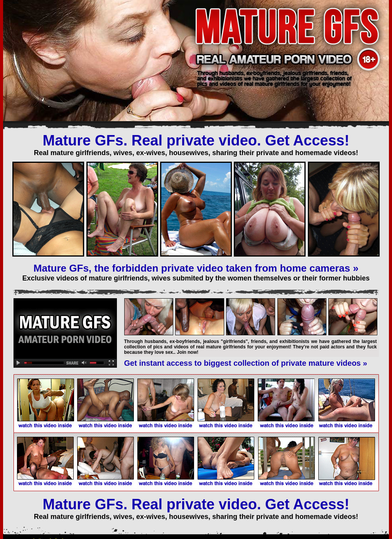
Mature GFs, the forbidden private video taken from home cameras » (196, 268)
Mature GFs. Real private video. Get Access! (196, 140)
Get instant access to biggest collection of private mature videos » (246, 363)
